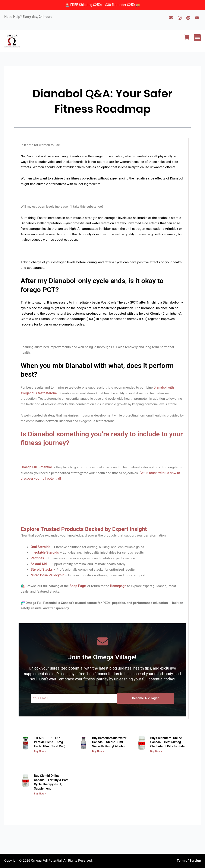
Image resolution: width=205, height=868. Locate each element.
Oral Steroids (41, 561)
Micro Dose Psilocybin (48, 590)
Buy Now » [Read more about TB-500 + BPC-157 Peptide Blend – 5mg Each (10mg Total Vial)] (40, 766)
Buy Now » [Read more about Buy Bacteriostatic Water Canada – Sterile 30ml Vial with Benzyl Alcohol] (98, 766)
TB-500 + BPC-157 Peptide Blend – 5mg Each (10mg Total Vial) (52, 757)
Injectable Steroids (46, 567)
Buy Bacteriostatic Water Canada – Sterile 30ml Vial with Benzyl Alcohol (110, 757)
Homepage (121, 600)
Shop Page (80, 600)
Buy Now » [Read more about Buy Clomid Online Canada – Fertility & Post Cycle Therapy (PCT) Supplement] (40, 807)
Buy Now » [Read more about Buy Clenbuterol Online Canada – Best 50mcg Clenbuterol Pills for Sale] (156, 766)
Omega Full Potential (37, 480)
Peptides (38, 572)
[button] (197, 38)
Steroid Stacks (42, 584)
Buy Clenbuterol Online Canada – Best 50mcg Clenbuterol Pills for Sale (167, 757)
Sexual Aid (39, 578)
